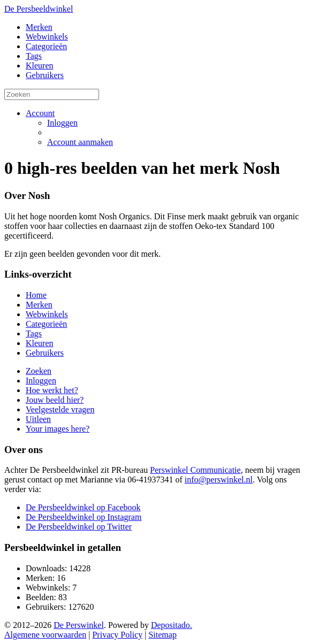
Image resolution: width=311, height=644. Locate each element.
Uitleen (38, 419)
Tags (34, 56)
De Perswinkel (79, 625)
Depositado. (172, 625)
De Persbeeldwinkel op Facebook (83, 507)
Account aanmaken (80, 142)
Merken (39, 27)
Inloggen (62, 123)
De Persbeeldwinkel (39, 9)
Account (40, 113)
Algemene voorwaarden (45, 635)
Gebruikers (45, 75)
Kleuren (40, 66)
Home (36, 295)
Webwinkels (47, 37)
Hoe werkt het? (52, 390)
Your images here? (58, 429)
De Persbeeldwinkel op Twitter (79, 527)
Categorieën (46, 46)
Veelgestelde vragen (60, 409)
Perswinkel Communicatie (195, 470)
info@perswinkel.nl (219, 480)
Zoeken (39, 371)
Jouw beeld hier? (55, 400)
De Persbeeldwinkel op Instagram (84, 517)
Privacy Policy (117, 635)
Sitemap (162, 635)
